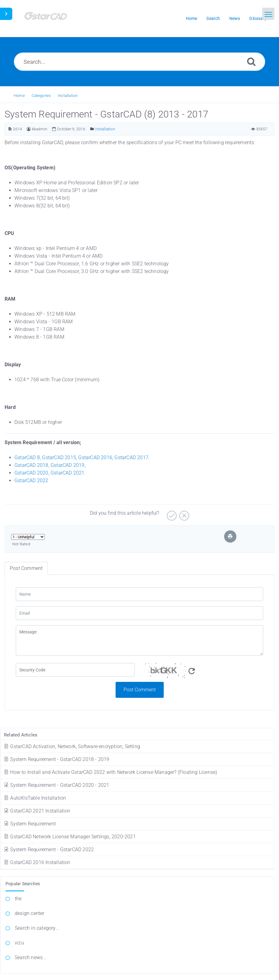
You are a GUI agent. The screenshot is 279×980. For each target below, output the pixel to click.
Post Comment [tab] (26, 568)
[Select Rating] (28, 537)
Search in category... (37, 928)
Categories (41, 96)
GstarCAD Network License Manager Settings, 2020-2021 (70, 837)
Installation (68, 96)
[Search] (251, 61)
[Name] (139, 594)
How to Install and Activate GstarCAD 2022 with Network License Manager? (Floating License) (110, 772)
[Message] (139, 640)
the (18, 899)
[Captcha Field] (75, 670)
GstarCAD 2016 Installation (37, 862)
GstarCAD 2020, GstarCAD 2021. (50, 473)
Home (19, 96)
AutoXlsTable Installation (35, 798)
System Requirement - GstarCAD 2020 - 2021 (56, 785)
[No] (183, 513)
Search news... (31, 957)
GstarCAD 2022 (31, 480)
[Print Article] (230, 536)
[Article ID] (10, 129)
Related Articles (21, 735)
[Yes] (171, 513)
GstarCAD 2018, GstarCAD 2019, (50, 465)
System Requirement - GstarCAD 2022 (49, 849)
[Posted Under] (92, 129)
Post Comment (140, 690)
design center (30, 913)
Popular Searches (23, 884)
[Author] (29, 129)
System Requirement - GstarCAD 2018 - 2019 (56, 759)
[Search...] (139, 62)
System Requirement (30, 824)
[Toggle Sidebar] (6, 14)
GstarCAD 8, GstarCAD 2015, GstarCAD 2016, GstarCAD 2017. (82, 457)
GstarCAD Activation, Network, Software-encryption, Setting (72, 746)
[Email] (139, 613)
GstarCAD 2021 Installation (37, 811)
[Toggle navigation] (268, 14)
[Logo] (54, 19)
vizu (19, 943)
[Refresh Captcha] (192, 671)
